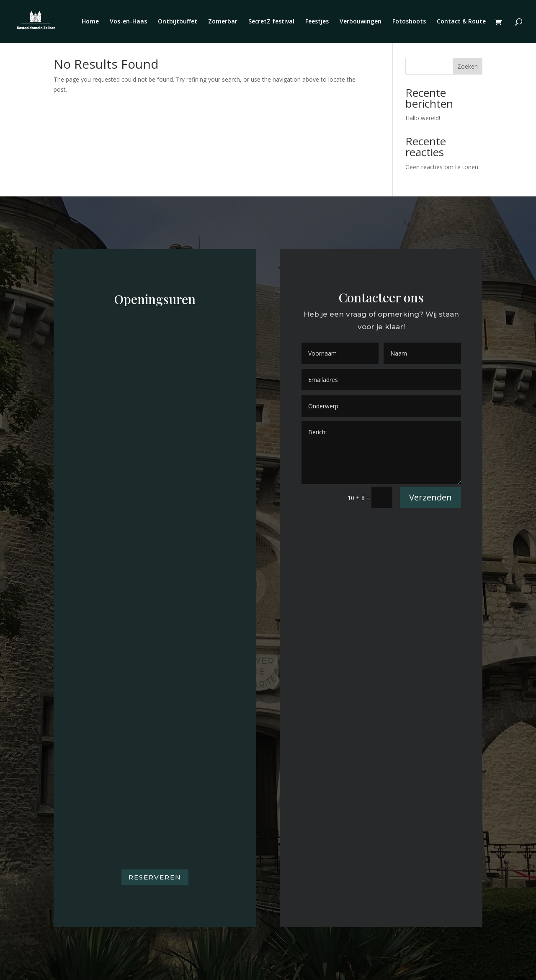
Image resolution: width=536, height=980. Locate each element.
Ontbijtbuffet (178, 22)
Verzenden (430, 497)
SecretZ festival (271, 22)
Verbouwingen (361, 22)
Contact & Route (461, 22)
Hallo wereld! (423, 118)
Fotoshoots (409, 22)
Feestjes (317, 22)
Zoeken (468, 66)
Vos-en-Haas (128, 22)
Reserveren (155, 877)
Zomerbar (223, 22)
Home (90, 22)
